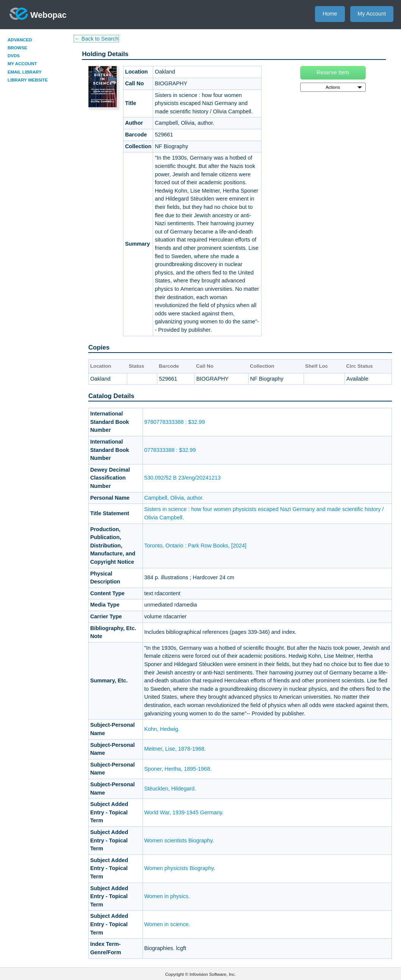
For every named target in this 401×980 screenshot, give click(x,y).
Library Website (28, 80)
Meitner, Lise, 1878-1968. (175, 749)
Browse (17, 48)
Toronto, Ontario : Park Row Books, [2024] (196, 546)
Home (330, 14)
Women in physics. (167, 896)
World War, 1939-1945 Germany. (184, 812)
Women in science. (167, 924)
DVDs (14, 56)
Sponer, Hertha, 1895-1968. (178, 769)
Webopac (38, 14)
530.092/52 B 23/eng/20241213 (183, 478)
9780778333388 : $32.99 (175, 422)
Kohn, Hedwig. (162, 729)
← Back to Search (96, 39)
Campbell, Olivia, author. (174, 498)
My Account (372, 14)
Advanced (20, 40)
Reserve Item (333, 72)
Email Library (25, 72)
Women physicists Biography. (180, 868)
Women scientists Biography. (179, 840)
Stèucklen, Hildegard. (170, 789)
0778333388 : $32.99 (170, 450)
